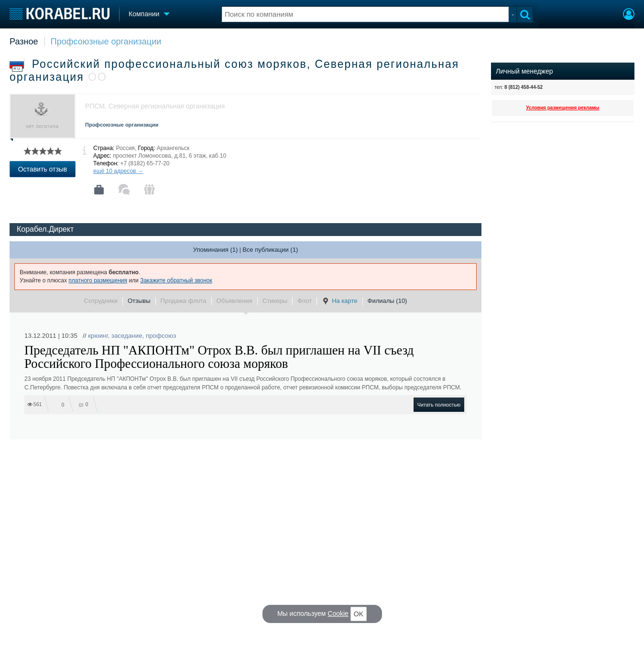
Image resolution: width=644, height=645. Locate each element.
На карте (339, 301)
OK (359, 614)
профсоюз (161, 336)
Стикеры (275, 301)
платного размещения (98, 280)
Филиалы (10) (387, 301)
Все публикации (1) (270, 250)
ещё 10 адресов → (118, 171)
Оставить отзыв (43, 169)
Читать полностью (439, 405)
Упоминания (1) (216, 250)
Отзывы (139, 301)
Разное (24, 42)
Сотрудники (101, 301)
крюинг (98, 336)
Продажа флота (184, 301)
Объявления (235, 301)
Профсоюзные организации (106, 42)
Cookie (338, 613)
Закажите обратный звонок (176, 280)
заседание (127, 336)
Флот (305, 301)
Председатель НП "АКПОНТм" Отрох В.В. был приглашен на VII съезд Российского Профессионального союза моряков (219, 357)
